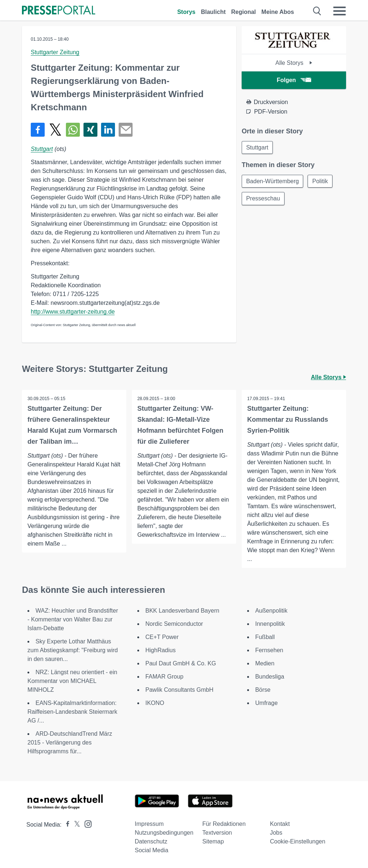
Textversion (217, 833)
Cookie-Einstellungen (298, 841)
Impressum (149, 824)
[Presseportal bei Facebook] (66, 825)
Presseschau (263, 199)
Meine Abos (278, 12)
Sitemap (213, 841)
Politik (321, 182)
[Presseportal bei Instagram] (86, 823)
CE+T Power (162, 637)
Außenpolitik (271, 611)
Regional (244, 12)
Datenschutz (151, 841)
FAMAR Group (164, 677)
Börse (263, 690)
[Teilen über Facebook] (38, 130)
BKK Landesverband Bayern (182, 611)
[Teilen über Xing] (90, 130)
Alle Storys (294, 63)
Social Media (152, 850)
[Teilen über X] (55, 130)
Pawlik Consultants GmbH (179, 690)
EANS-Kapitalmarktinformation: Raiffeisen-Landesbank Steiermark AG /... (72, 712)
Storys (186, 12)
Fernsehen (269, 650)
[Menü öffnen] (339, 11)
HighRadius (161, 650)
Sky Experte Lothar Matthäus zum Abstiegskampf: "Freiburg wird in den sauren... (73, 650)
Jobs (276, 833)
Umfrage (266, 703)
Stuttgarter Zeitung (55, 52)
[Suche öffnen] (317, 11)
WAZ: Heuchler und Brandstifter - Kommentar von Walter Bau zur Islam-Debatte (73, 619)
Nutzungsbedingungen (164, 833)
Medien (265, 663)
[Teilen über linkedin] (108, 130)
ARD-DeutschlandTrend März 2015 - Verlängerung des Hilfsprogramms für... (70, 743)
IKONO (155, 703)
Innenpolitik (270, 624)
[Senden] (126, 130)
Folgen (294, 80)
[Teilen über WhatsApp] (73, 130)
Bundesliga (270, 677)
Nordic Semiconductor (174, 624)
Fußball (265, 637)
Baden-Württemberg (273, 182)
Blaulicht (213, 12)
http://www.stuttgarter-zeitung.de (73, 312)
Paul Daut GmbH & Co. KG (181, 663)
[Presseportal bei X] (75, 825)
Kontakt (280, 824)
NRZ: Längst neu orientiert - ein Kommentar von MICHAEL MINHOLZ (72, 681)
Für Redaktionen (224, 824)
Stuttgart (42, 149)
